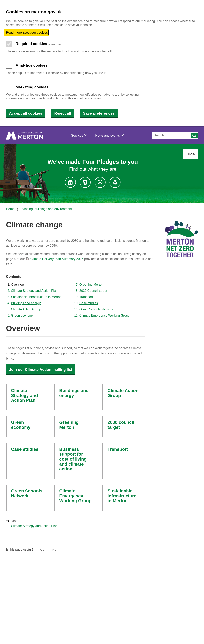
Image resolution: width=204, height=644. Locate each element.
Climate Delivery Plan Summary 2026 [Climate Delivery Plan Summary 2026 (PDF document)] (57, 259)
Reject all (63, 113)
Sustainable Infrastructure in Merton (36, 297)
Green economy (22, 315)
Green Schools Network (96, 309)
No (54, 550)
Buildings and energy (26, 303)
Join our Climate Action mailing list (41, 370)
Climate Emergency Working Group (104, 315)
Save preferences (99, 113)
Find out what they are (93, 169)
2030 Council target (93, 291)
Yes (42, 550)
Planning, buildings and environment (46, 209)
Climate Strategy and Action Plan (34, 291)
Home (10, 209)
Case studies (89, 303)
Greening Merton (91, 285)
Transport (86, 297)
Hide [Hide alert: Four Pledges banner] (191, 154)
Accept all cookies (26, 113)
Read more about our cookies (27, 33)
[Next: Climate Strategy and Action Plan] (107, 526)
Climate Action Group (26, 309)
